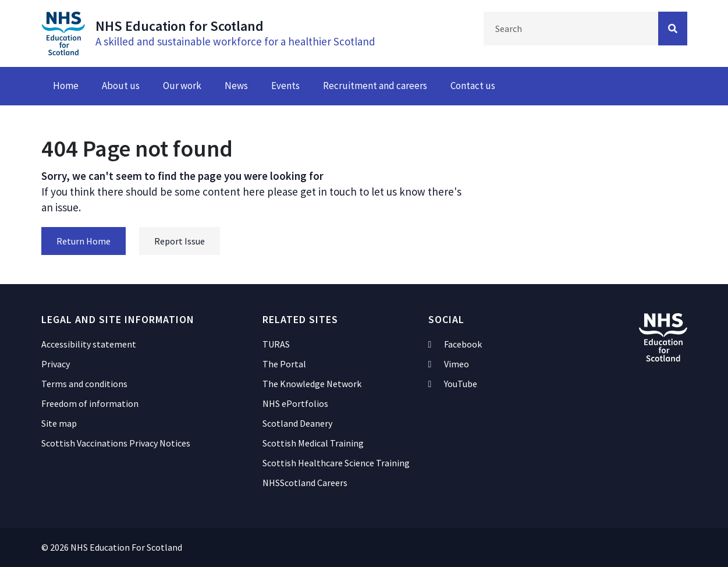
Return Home (84, 241)
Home (66, 86)
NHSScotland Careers (305, 483)
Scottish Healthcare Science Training (336, 463)
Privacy (56, 364)
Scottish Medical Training (313, 443)
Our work (182, 86)
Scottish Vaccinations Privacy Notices (116, 443)
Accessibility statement (89, 344)
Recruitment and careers (375, 86)
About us (121, 86)
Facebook (455, 344)
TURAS (276, 344)
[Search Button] (673, 29)
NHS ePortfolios (295, 403)
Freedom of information (90, 403)
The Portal (284, 364)
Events (285, 86)
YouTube (453, 384)
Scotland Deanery (297, 423)
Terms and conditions (84, 384)
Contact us (473, 86)
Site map (59, 423)
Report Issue (180, 241)
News (236, 86)
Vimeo (449, 364)
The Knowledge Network (312, 384)
